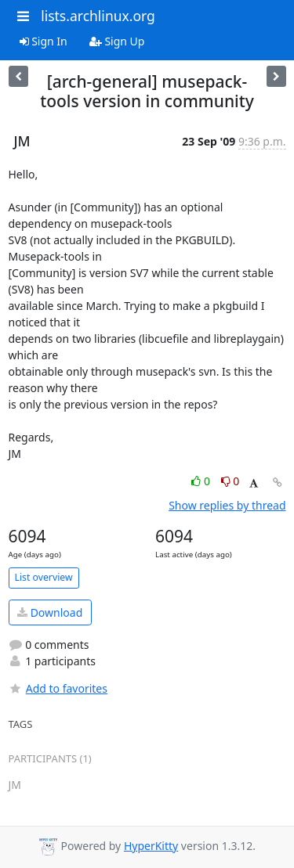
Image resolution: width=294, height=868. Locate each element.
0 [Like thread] (202, 481)
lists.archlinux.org (98, 16)
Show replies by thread (227, 505)
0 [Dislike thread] (230, 481)
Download (50, 612)
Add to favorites (58, 688)
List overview (44, 577)
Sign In (44, 41)
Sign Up (117, 41)
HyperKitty (151, 846)
